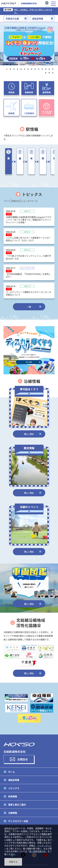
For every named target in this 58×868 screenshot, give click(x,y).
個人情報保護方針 (37, 851)
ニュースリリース (29, 201)
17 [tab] (53, 73)
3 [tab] (14, 69)
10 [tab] (39, 69)
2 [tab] (10, 69)
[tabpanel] (29, 44)
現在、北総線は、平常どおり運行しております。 (33, 11)
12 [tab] (46, 69)
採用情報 (13, 796)
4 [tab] (17, 69)
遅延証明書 (14, 780)
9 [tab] (35, 69)
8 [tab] (32, 69)
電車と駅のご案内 (17, 805)
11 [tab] (42, 69)
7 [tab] (28, 69)
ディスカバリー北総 (18, 821)
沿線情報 (13, 813)
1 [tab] (7, 69)
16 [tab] (49, 73)
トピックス (14, 788)
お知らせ (16, 201)
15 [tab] (46, 73)
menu (53, 4)
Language (47, 4)
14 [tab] (53, 69)
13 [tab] (49, 69)
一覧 (29, 307)
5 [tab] (21, 69)
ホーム (12, 772)
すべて (7, 201)
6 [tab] (25, 69)
